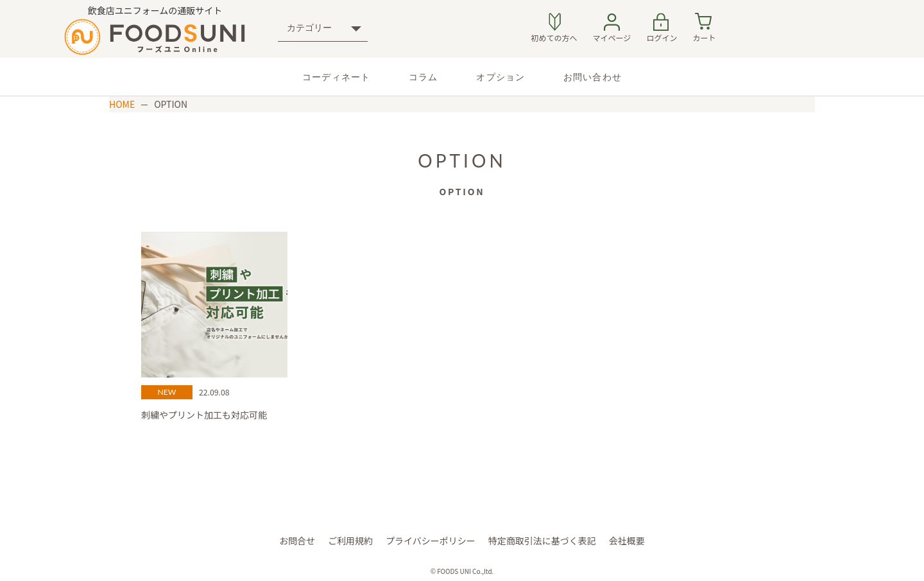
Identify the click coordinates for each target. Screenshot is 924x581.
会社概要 (627, 541)
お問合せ (297, 541)
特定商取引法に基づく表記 (542, 541)
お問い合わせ (593, 77)
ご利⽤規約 (350, 541)
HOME (122, 104)
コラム (423, 77)
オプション (501, 77)
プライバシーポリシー (431, 541)
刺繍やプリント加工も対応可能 (204, 415)
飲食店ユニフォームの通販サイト (155, 30)
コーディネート (336, 77)
